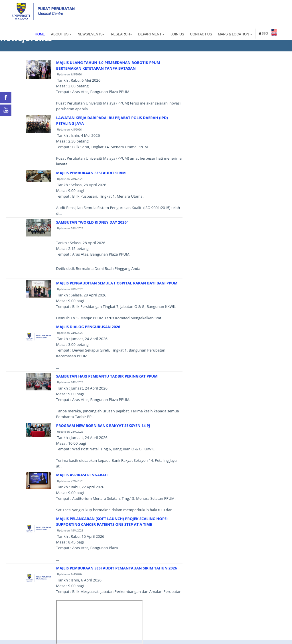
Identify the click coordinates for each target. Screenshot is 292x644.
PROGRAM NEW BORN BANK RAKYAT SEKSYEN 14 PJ (103, 426)
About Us (61, 34)
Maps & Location (235, 34)
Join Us (177, 34)
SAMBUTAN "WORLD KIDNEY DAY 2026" (92, 222)
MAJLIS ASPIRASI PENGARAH (82, 475)
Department (152, 34)
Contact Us (201, 34)
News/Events (91, 34)
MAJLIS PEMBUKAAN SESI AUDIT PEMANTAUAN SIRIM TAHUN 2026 (117, 568)
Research (122, 34)
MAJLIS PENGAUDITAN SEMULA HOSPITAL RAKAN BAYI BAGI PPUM (117, 283)
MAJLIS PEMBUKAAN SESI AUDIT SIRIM (91, 173)
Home (40, 34)
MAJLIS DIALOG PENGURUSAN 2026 (88, 327)
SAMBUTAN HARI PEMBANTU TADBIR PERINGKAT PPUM (107, 376)
